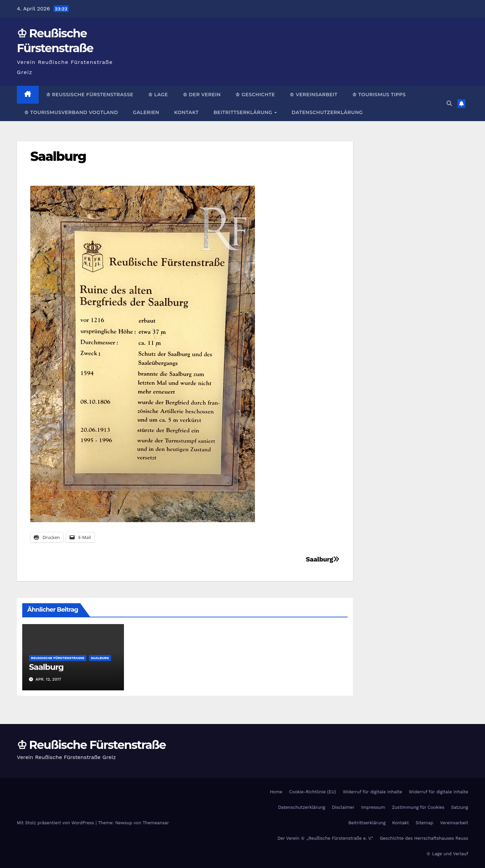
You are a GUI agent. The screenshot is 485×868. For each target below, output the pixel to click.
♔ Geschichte (255, 95)
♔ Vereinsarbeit (314, 95)
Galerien (146, 112)
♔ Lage (158, 95)
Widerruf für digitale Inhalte (373, 792)
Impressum (373, 807)
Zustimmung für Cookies (418, 807)
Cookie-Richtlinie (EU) (312, 792)
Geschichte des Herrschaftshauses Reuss (424, 838)
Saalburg (58, 156)
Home (276, 792)
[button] (449, 103)
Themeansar (156, 823)
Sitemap (425, 823)
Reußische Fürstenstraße (58, 658)
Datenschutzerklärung (327, 112)
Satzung (460, 807)
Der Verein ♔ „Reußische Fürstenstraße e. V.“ (325, 838)
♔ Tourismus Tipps (379, 95)
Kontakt (186, 112)
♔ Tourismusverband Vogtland (71, 112)
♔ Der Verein (202, 95)
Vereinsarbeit (454, 823)
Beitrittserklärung (244, 112)
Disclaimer (343, 807)
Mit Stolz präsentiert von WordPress (56, 823)
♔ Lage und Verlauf (447, 854)
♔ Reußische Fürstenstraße (90, 95)
